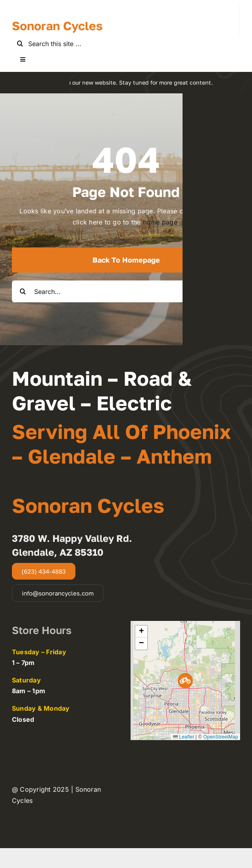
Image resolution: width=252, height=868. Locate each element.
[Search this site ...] (126, 43)
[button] (186, 681)
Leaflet (184, 737)
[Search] (20, 43)
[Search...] (126, 291)
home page (160, 222)
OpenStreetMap (221, 737)
